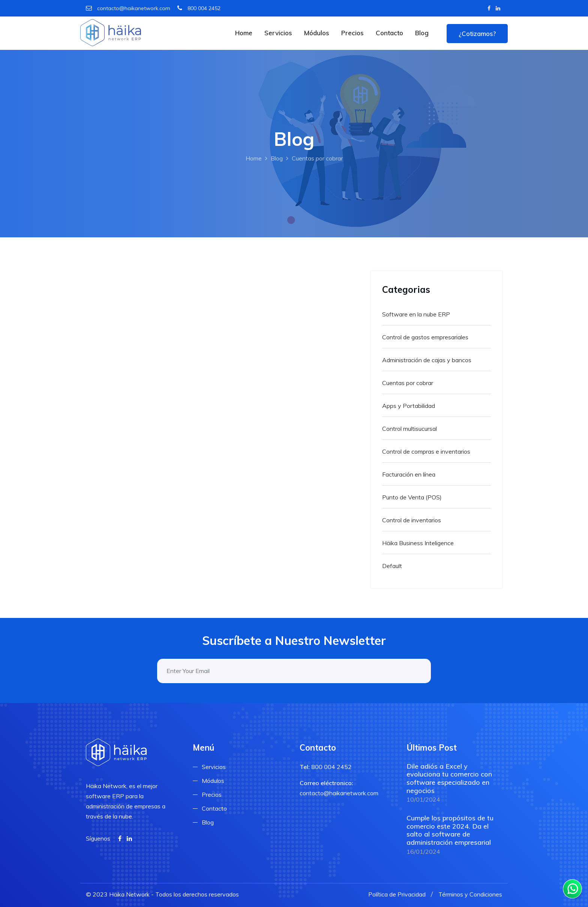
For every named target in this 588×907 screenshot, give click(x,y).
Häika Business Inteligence (418, 543)
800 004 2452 (199, 8)
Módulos (317, 33)
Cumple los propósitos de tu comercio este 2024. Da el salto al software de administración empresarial (450, 830)
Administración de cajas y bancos (427, 360)
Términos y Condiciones (470, 894)
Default (392, 566)
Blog (422, 33)
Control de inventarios (412, 520)
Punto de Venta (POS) (412, 497)
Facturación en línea (409, 474)
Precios (352, 33)
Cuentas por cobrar (408, 383)
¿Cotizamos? (477, 34)
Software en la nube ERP (416, 314)
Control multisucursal (409, 429)
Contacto (389, 33)
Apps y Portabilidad (409, 406)
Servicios (278, 33)
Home (244, 33)
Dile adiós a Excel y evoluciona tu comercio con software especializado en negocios (449, 778)
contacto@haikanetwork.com (128, 8)
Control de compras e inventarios (426, 451)
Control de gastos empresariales (425, 337)
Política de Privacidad (397, 894)
